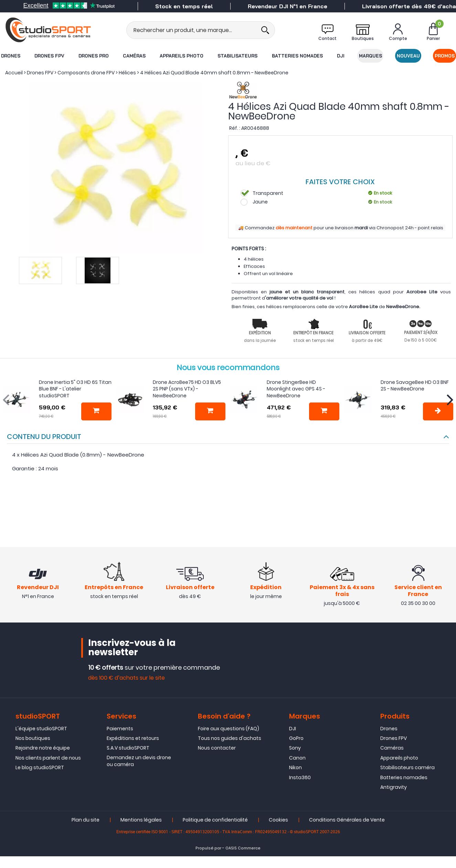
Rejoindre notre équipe (43, 748)
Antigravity (394, 787)
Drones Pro (94, 56)
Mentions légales (141, 820)
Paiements (120, 729)
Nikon (295, 767)
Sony (295, 748)
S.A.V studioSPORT (128, 748)
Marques (370, 56)
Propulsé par (208, 848)
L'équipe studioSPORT (41, 729)
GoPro (296, 738)
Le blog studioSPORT (40, 767)
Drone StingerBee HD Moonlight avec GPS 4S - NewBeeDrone (296, 389)
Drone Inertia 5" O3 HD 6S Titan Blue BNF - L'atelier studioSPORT (75, 389)
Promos (445, 56)
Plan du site (86, 820)
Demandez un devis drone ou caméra (139, 761)
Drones (11, 56)
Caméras (134, 56)
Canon (297, 758)
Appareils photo (182, 56)
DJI (341, 56)
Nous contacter (217, 748)
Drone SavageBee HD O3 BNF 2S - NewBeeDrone (415, 386)
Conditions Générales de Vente (347, 820)
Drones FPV (49, 56)
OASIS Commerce (243, 848)
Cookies (278, 820)
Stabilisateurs (237, 56)
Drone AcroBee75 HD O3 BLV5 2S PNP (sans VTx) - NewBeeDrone (187, 389)
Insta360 (300, 777)
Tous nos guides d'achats (230, 738)
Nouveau (408, 56)
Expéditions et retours (133, 738)
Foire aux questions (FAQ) (229, 729)
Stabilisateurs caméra (407, 767)
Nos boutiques (33, 738)
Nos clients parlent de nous (48, 758)
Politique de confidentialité (215, 820)
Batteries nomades (297, 56)
